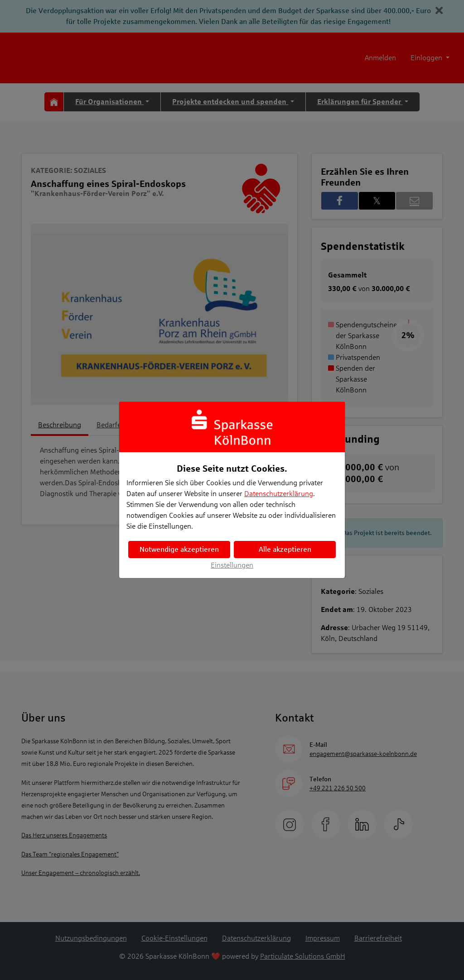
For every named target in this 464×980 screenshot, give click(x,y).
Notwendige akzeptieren (179, 549)
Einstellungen (232, 565)
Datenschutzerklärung (279, 494)
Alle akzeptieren (285, 549)
